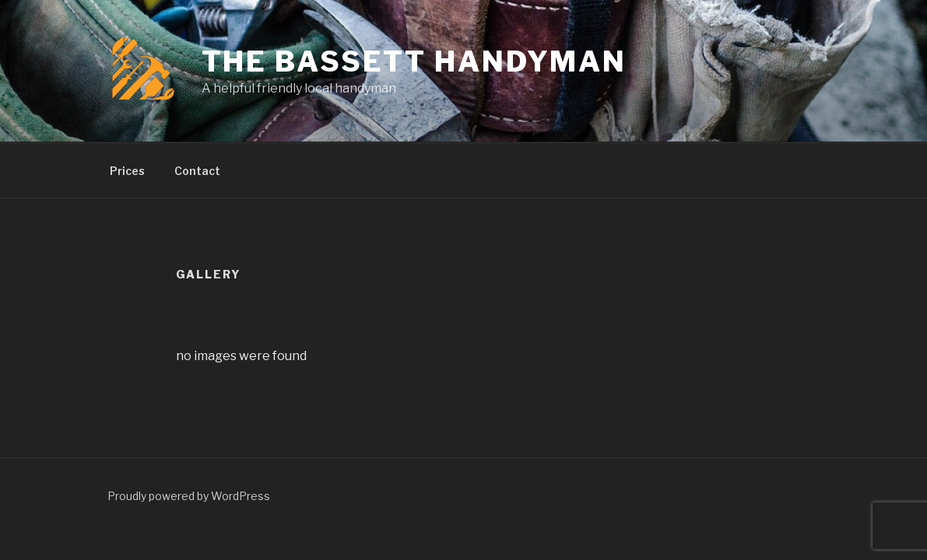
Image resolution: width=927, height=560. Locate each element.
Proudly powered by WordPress (189, 496)
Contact (197, 171)
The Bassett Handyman (414, 61)
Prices (127, 171)
